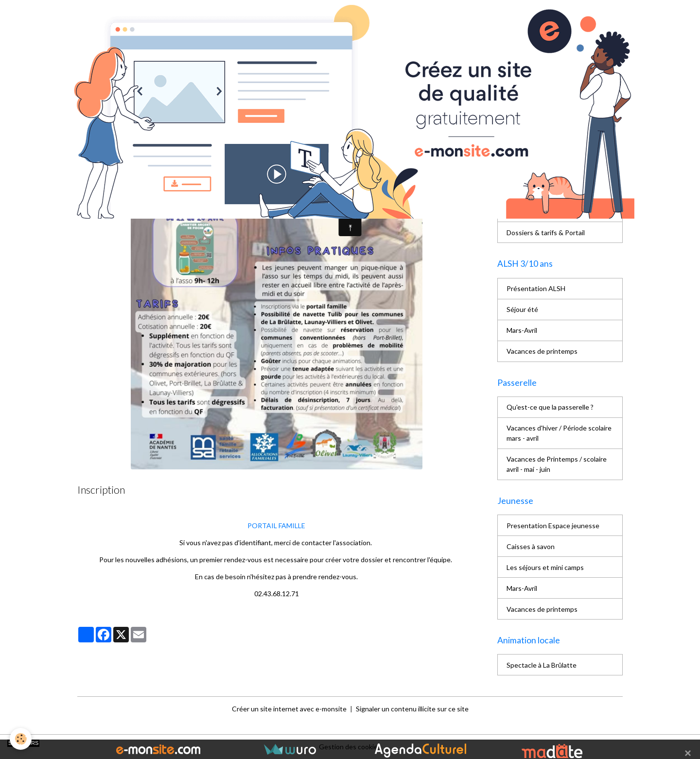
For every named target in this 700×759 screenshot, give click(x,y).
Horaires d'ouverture (538, 212)
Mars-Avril (522, 330)
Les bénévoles (528, 170)
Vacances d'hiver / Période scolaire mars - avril (559, 433)
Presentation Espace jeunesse (553, 526)
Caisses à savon (531, 546)
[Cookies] (21, 739)
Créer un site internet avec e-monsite (289, 709)
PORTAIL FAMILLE (276, 526)
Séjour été (522, 309)
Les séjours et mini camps (545, 567)
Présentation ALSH (536, 288)
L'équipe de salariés (535, 191)
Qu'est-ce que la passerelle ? (550, 407)
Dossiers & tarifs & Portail (546, 233)
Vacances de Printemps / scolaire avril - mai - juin (557, 464)
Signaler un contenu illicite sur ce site (412, 709)
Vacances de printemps (542, 351)
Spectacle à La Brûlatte (542, 665)
